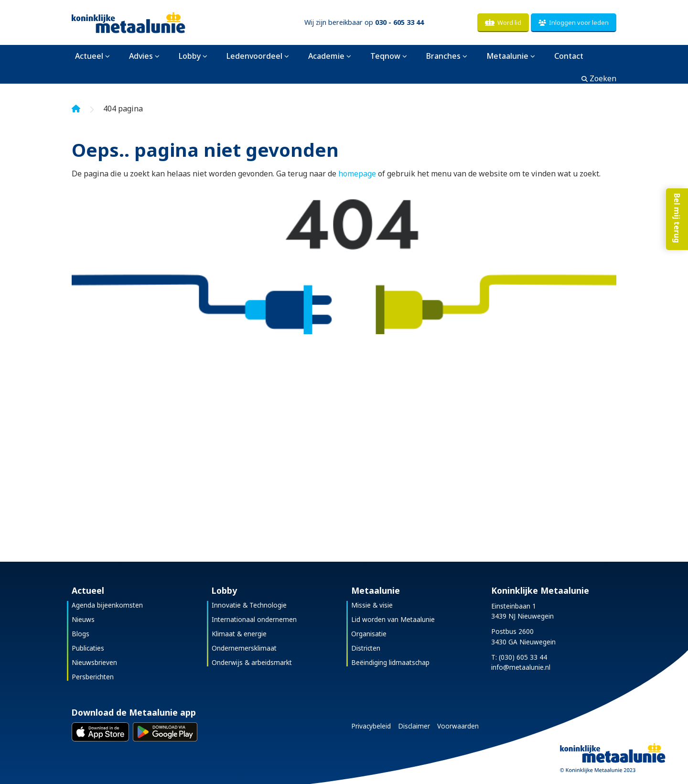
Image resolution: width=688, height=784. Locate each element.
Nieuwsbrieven (94, 662)
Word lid (503, 22)
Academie (326, 56)
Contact (569, 56)
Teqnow (385, 56)
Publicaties (88, 648)
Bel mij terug (676, 226)
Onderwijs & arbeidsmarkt (252, 662)
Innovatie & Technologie (249, 605)
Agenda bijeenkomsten (107, 605)
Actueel (89, 56)
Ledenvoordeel (254, 56)
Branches (443, 56)
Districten (366, 648)
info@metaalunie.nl (521, 667)
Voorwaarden (458, 726)
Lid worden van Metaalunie (393, 619)
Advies (141, 56)
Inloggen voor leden (574, 22)
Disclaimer (414, 726)
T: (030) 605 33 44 (519, 657)
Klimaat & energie (239, 634)
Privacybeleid (371, 726)
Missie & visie (372, 605)
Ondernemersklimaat (244, 648)
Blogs (81, 634)
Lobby (190, 56)
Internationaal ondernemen (254, 619)
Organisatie (369, 634)
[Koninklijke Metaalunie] (156, 22)
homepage (357, 174)
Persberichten (93, 677)
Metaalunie (507, 56)
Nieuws (83, 619)
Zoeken (599, 78)
